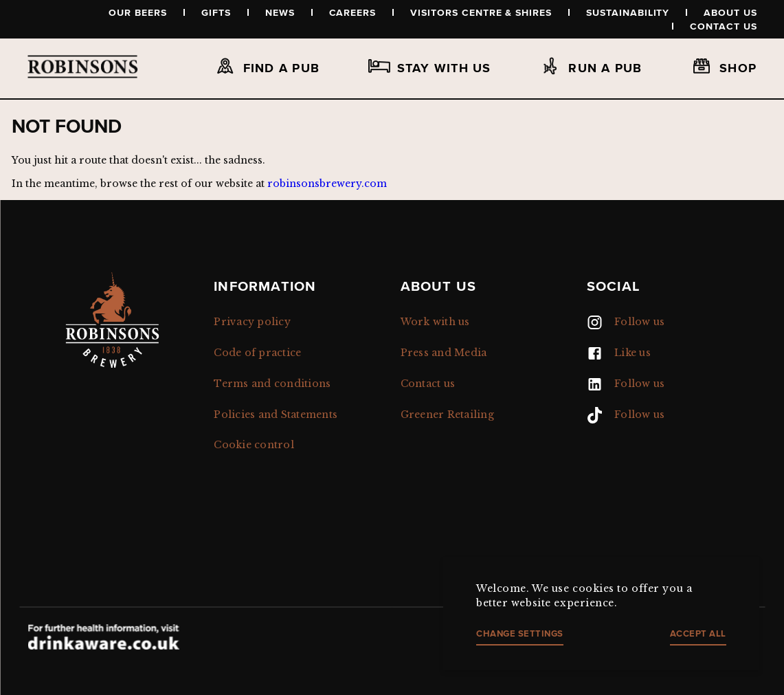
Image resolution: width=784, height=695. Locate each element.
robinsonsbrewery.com (327, 184)
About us (730, 12)
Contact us (724, 26)
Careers (353, 12)
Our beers (138, 12)
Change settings (520, 633)
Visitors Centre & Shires (481, 12)
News (280, 12)
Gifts (216, 12)
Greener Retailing (447, 415)
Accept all (698, 633)
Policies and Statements (276, 415)
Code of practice (257, 353)
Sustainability (628, 12)
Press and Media (444, 353)
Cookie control (254, 445)
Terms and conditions (272, 384)
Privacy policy (252, 322)
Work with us (435, 322)
